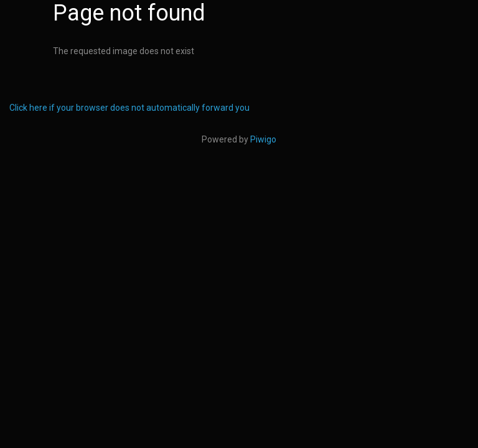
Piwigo (263, 139)
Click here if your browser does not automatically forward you (129, 108)
